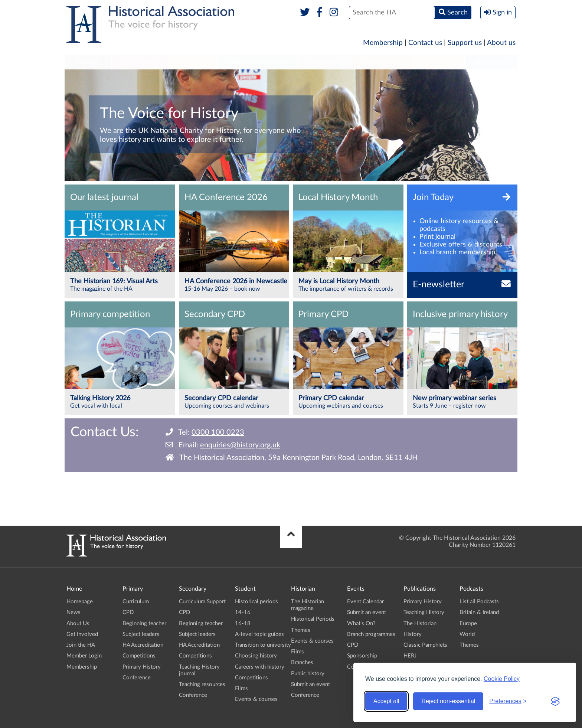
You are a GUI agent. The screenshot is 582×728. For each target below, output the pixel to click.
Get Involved (82, 634)
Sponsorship (362, 656)
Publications (381, 62)
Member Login (84, 656)
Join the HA (81, 645)
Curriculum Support (202, 602)
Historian (324, 62)
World (467, 634)
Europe (468, 623)
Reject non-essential (448, 701)
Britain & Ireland (479, 612)
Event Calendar (365, 602)
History (413, 634)
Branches (491, 62)
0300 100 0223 (218, 432)
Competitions (139, 656)
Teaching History (424, 612)
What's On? (361, 623)
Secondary (140, 62)
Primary (88, 62)
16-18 (243, 623)
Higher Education (257, 62)
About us (501, 43)
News (73, 612)
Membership (383, 43)
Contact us (425, 43)
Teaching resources (202, 684)
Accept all (386, 701)
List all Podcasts (479, 602)
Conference (137, 678)
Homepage (80, 602)
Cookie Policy (502, 679)
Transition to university (263, 645)
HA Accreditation (143, 645)
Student (193, 62)
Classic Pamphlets (425, 645)
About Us (78, 623)
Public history (308, 674)
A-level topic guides (259, 634)
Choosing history (256, 656)
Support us (465, 43)
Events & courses (256, 699)
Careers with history (260, 667)
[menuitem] (88, 62)
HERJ (410, 656)
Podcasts (439, 62)
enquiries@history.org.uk (240, 445)
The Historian (420, 623)
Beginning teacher (144, 623)
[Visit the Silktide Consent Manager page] (555, 701)
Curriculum (136, 602)
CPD (128, 612)
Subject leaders (141, 634)
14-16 (243, 612)
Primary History (142, 667)
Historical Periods (313, 619)
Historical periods (256, 602)
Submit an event (310, 684)
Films (241, 688)
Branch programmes (371, 634)
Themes (301, 630)
